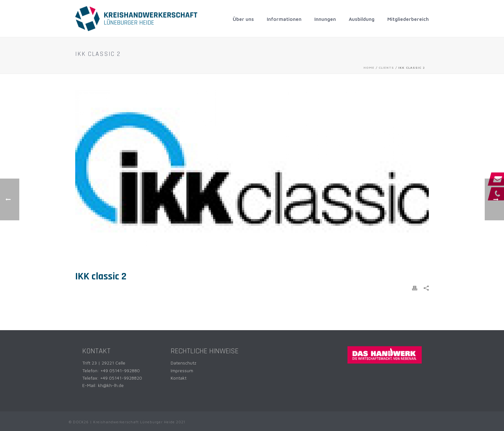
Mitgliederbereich (408, 19)
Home (369, 67)
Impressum (182, 370)
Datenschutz (184, 363)
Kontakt (179, 378)
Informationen (284, 19)
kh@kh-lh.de (111, 385)
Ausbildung (362, 19)
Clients (386, 67)
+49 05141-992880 (120, 370)
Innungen (325, 19)
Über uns (243, 19)
